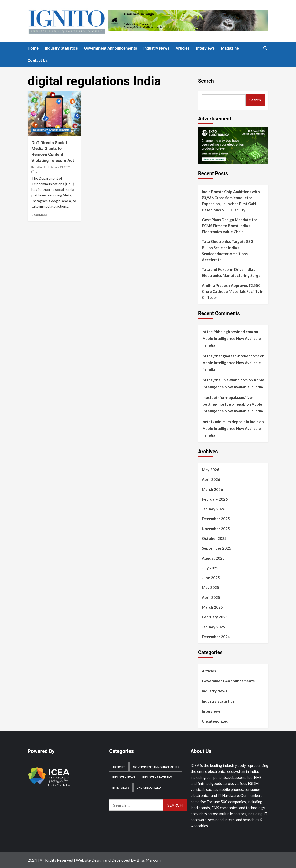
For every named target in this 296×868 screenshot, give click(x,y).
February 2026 (215, 499)
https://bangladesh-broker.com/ (231, 356)
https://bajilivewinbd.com (225, 380)
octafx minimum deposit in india (231, 422)
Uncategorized (215, 721)
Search (206, 81)
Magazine (230, 48)
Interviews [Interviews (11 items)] (121, 788)
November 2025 (216, 529)
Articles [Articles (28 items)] (119, 767)
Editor (39, 167)
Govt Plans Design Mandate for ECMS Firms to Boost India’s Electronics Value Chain (229, 226)
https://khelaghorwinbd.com (228, 332)
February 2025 (215, 617)
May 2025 (210, 587)
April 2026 (211, 479)
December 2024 (216, 637)
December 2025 (216, 519)
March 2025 (212, 607)
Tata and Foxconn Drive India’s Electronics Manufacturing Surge (231, 272)
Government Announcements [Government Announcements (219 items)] (156, 767)
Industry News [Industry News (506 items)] (124, 777)
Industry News (156, 48)
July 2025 (210, 568)
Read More (39, 215)
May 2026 (210, 470)
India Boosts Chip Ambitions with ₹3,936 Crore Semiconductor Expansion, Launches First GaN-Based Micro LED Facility (231, 201)
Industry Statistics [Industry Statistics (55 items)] (157, 777)
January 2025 (213, 627)
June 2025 (211, 578)
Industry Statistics (61, 48)
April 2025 (211, 597)
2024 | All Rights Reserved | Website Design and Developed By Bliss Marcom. (95, 860)
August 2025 (213, 558)
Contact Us (38, 61)
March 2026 (212, 489)
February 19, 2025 (59, 167)
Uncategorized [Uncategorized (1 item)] (149, 788)
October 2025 (214, 538)
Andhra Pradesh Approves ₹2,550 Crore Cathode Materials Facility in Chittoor (233, 291)
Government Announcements (111, 48)
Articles (183, 48)
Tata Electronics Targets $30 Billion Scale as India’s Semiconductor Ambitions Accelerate (227, 251)
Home (33, 48)
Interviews (205, 48)
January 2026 (213, 509)
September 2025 (217, 548)
